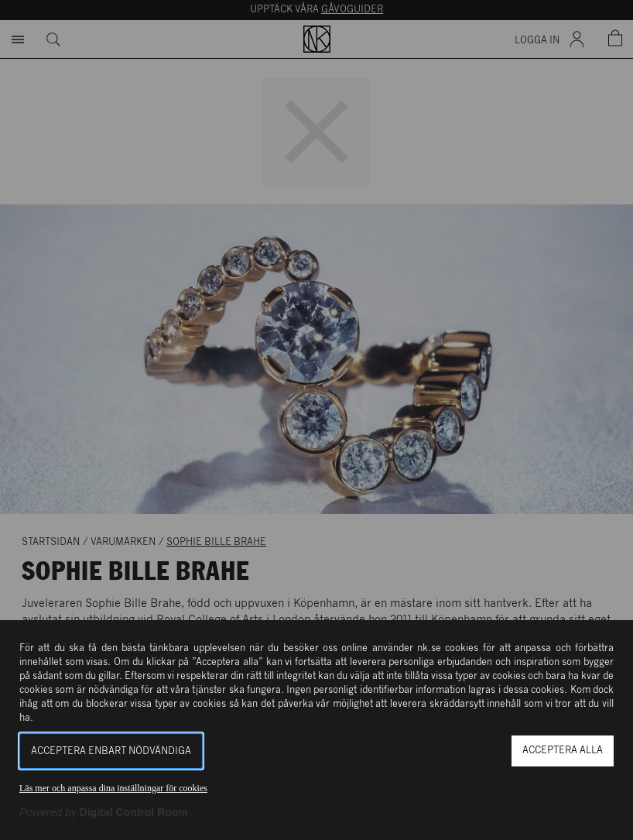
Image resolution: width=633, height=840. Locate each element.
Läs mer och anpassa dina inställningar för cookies (113, 788)
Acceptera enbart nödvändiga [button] (111, 751)
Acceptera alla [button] (563, 751)
